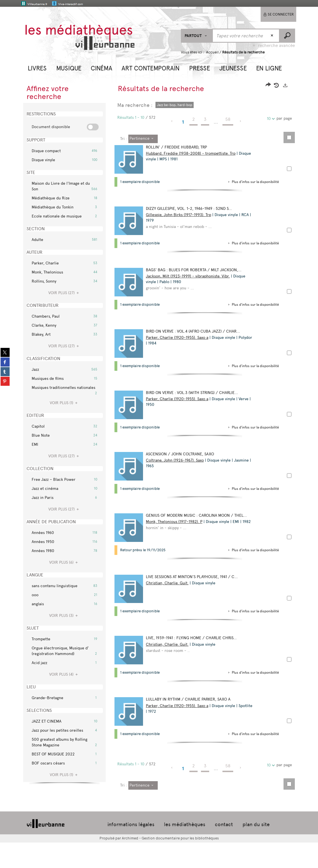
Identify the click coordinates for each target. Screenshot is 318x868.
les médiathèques (185, 850)
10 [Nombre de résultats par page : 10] (270, 119)
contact (224, 850)
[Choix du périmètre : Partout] (197, 36)
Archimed (130, 864)
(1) (64, 403)
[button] (37, 68)
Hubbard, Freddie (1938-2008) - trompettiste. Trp (193, 153)
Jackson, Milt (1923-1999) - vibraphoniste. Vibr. (190, 281)
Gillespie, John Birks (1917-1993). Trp (181, 217)
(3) (64, 616)
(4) (64, 674)
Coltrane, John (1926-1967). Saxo (177, 473)
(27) (64, 293)
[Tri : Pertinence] (143, 139)
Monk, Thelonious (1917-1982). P (177, 537)
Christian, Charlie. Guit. (170, 601)
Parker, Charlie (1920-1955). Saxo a (180, 345)
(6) (64, 562)
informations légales (131, 850)
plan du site (256, 850)
